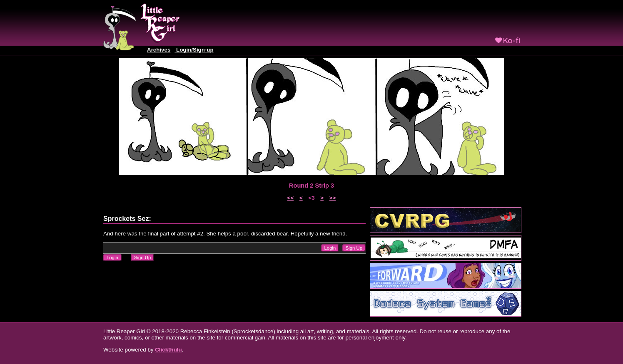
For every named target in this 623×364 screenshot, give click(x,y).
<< (291, 198)
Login (330, 248)
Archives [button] (159, 50)
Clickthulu (168, 350)
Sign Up (354, 248)
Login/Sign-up (194, 50)
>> (333, 198)
